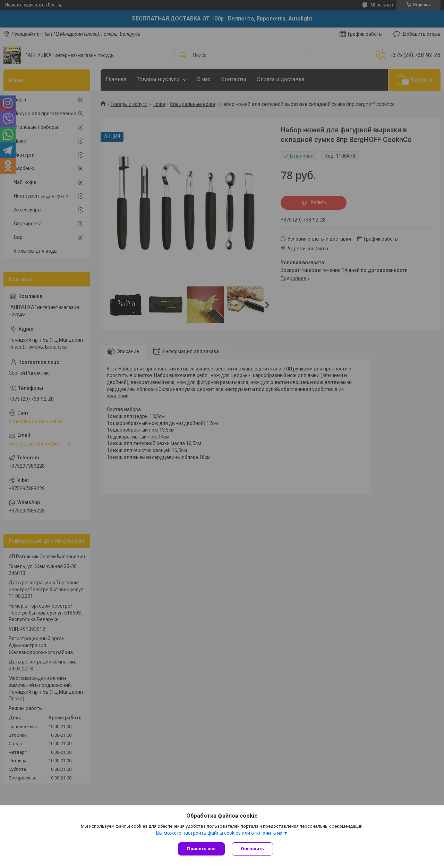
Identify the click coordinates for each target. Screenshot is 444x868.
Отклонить (252, 849)
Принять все (201, 849)
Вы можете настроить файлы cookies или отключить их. (220, 833)
